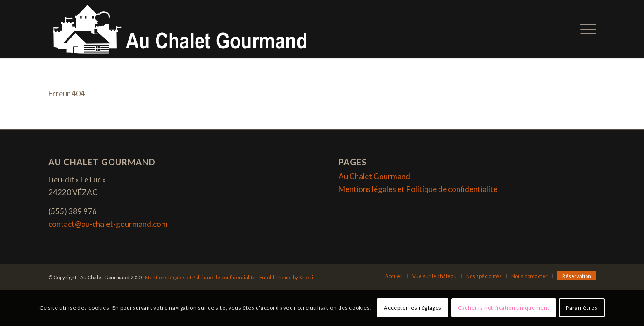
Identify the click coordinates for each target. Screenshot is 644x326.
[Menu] (585, 29)
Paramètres (582, 308)
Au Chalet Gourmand (374, 176)
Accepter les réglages (413, 308)
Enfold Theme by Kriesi (286, 277)
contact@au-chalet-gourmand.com (108, 224)
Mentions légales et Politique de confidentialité (418, 189)
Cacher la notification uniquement (504, 308)
